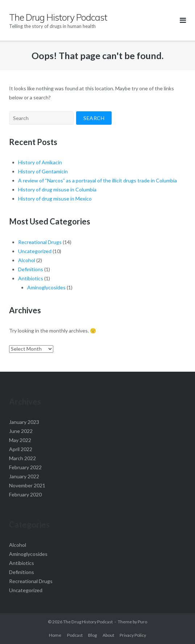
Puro (142, 622)
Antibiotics (31, 278)
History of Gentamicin (43, 171)
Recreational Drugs (40, 242)
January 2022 (24, 476)
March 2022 (22, 458)
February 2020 (25, 494)
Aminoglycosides (46, 287)
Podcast (75, 635)
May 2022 (20, 440)
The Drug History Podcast (88, 622)
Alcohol (27, 260)
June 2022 (21, 431)
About (108, 635)
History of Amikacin (40, 162)
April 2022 (21, 449)
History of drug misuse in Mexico (55, 199)
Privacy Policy (133, 635)
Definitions (31, 269)
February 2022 (25, 467)
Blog (92, 635)
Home (55, 635)
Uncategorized (35, 251)
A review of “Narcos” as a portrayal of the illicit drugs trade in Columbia (97, 180)
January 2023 (24, 422)
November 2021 (27, 485)
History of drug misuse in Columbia (57, 189)
